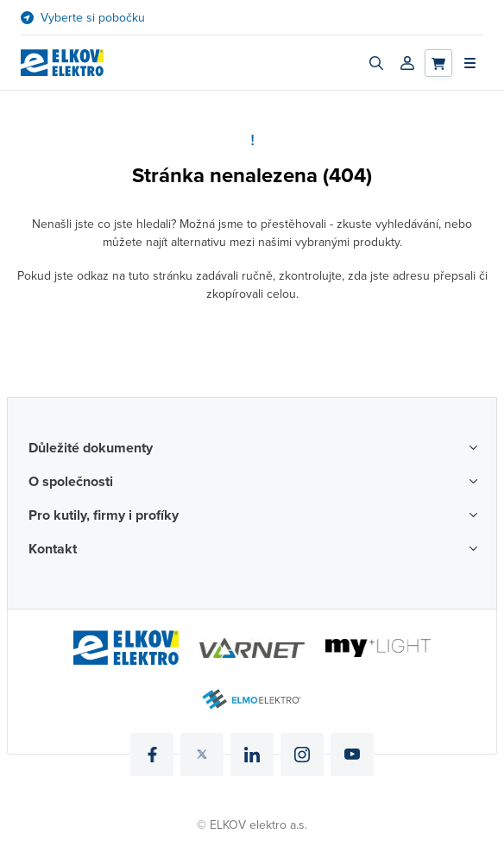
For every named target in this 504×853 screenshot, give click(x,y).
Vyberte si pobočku (93, 18)
